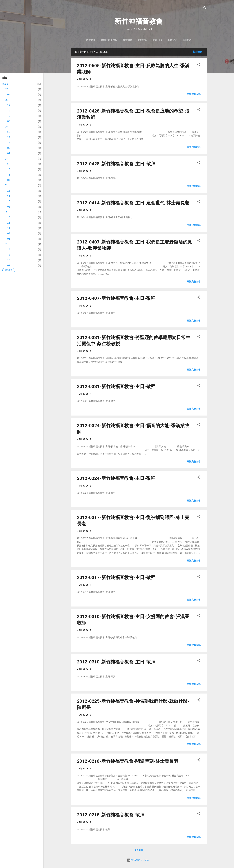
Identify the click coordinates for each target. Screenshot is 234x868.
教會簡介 (91, 40)
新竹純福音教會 (139, 21)
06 (6, 100)
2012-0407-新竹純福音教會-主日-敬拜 (116, 298)
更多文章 (139, 850)
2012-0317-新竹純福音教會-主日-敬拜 (116, 577)
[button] (199, 65)
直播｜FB (157, 40)
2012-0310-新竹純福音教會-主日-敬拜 (116, 662)
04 (6, 159)
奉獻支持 (172, 40)
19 (9, 111)
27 (9, 105)
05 (9, 95)
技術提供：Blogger (139, 860)
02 (6, 212)
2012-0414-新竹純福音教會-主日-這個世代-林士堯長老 (133, 203)
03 (9, 180)
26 (9, 132)
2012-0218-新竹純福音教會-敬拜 (111, 815)
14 (9, 228)
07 (6, 89)
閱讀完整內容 (194, 94)
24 (9, 137)
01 (9, 153)
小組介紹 (187, 40)
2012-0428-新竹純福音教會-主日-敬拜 (116, 164)
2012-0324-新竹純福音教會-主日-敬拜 (116, 478)
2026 (5, 84)
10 (9, 116)
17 (9, 143)
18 (9, 169)
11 (9, 175)
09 (9, 148)
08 (9, 207)
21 (9, 196)
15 (9, 201)
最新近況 (142, 40)
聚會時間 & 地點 (109, 40)
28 (9, 191)
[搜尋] (205, 8)
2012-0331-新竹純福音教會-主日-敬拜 (116, 386)
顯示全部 (198, 52)
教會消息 (127, 40)
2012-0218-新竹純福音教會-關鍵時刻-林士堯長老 (128, 761)
